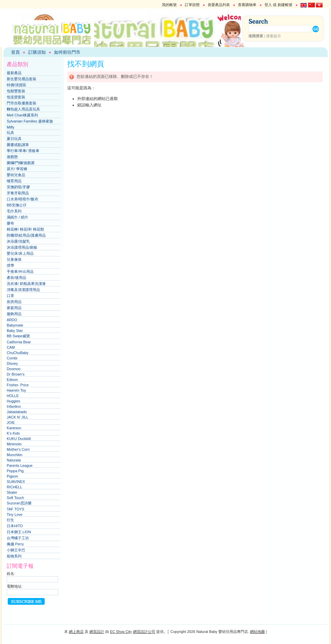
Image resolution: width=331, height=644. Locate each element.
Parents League (20, 465)
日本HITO (15, 526)
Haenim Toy (16, 390)
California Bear (19, 342)
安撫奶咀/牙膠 (18, 187)
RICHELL (14, 487)
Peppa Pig (15, 471)
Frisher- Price (18, 385)
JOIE (11, 423)
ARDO (12, 320)
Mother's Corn (18, 449)
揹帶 (10, 265)
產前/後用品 (16, 278)
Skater (12, 492)
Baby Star (15, 331)
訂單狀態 (192, 5)
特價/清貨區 (16, 85)
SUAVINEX (16, 482)
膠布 (10, 223)
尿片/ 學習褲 (17, 169)
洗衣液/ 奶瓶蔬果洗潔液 (26, 284)
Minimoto (14, 444)
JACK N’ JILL (17, 417)
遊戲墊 (12, 157)
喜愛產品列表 (219, 5)
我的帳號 (169, 5)
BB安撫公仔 (17, 205)
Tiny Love (15, 514)
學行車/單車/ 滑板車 (23, 151)
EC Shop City (121, 632)
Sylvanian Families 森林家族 (30, 121)
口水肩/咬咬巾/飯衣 (23, 199)
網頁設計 (97, 632)
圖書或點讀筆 (18, 145)
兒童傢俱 (14, 259)
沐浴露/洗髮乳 (18, 241)
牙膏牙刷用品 (18, 193)
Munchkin (15, 455)
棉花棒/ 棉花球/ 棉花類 (25, 229)
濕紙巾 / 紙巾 (17, 217)
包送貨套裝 (16, 97)
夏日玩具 (14, 139)
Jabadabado (17, 412)
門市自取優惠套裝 (22, 103)
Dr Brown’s (16, 374)
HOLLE (13, 396)
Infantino (14, 406)
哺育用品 (14, 181)
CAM (11, 347)
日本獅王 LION (19, 532)
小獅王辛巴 (16, 550)
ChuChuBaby (18, 353)
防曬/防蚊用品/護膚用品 (26, 235)
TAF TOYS (15, 509)
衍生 (10, 520)
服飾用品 (14, 314)
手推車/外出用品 (20, 271)
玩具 (10, 133)
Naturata (14, 460)
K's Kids (13, 433)
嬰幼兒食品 (16, 175)
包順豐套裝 (16, 91)
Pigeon (12, 476)
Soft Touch (15, 498)
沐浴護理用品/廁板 (22, 247)
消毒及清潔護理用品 (23, 290)
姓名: (11, 574)
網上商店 (76, 632)
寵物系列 (14, 556)
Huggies (13, 401)
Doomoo (14, 369)
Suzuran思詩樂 (19, 503)
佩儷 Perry (15, 544)
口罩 (10, 296)
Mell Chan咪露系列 (22, 115)
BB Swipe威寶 (18, 336)
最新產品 (14, 73)
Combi (12, 358)
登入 (268, 5)
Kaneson (14, 428)
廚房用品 (14, 302)
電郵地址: (15, 586)
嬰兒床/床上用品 (20, 253)
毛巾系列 (14, 211)
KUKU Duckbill (19, 439)
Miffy (11, 127)
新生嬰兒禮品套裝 (22, 79)
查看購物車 (247, 5)
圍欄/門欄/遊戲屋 (21, 163)
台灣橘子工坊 (18, 538)
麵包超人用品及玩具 (23, 109)
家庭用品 (14, 308)
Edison (12, 380)
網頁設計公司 (144, 632)
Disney (12, 363)
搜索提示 (274, 36)
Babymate (15, 325)
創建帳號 (285, 5)
